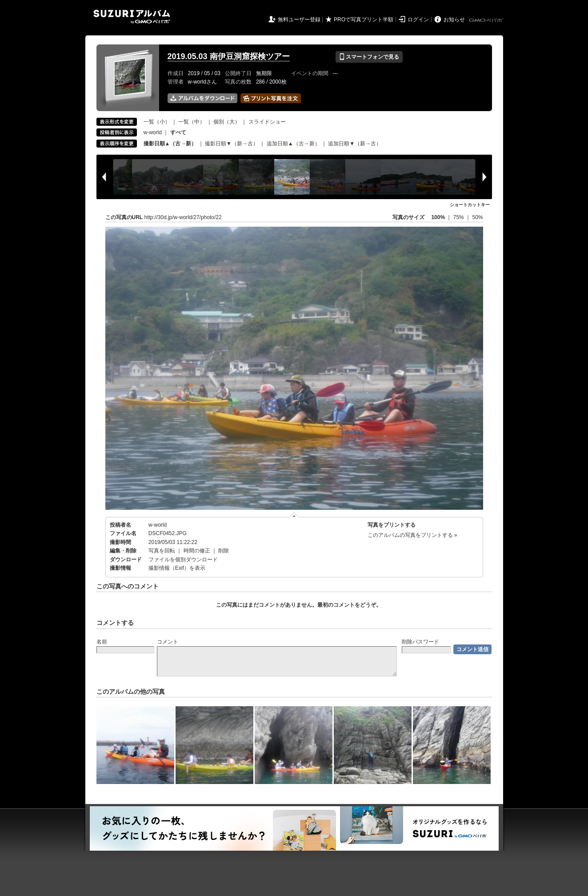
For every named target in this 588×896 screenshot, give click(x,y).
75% (459, 217)
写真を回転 (162, 551)
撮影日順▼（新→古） (232, 144)
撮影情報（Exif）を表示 (177, 568)
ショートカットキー (470, 205)
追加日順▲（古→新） (293, 144)
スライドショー (267, 122)
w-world (153, 132)
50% (477, 217)
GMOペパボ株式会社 (487, 20)
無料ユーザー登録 (299, 20)
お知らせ (454, 20)
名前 (102, 642)
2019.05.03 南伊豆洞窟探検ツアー (229, 56)
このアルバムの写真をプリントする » (412, 535)
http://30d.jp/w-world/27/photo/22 (183, 217)
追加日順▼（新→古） (355, 144)
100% (438, 217)
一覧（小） (157, 122)
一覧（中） (192, 122)
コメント (168, 642)
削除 (224, 551)
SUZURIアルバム (132, 17)
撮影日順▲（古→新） (170, 144)
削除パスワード (420, 642)
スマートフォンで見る (369, 57)
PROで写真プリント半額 (364, 20)
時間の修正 (197, 551)
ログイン (418, 20)
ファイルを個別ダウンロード (183, 560)
